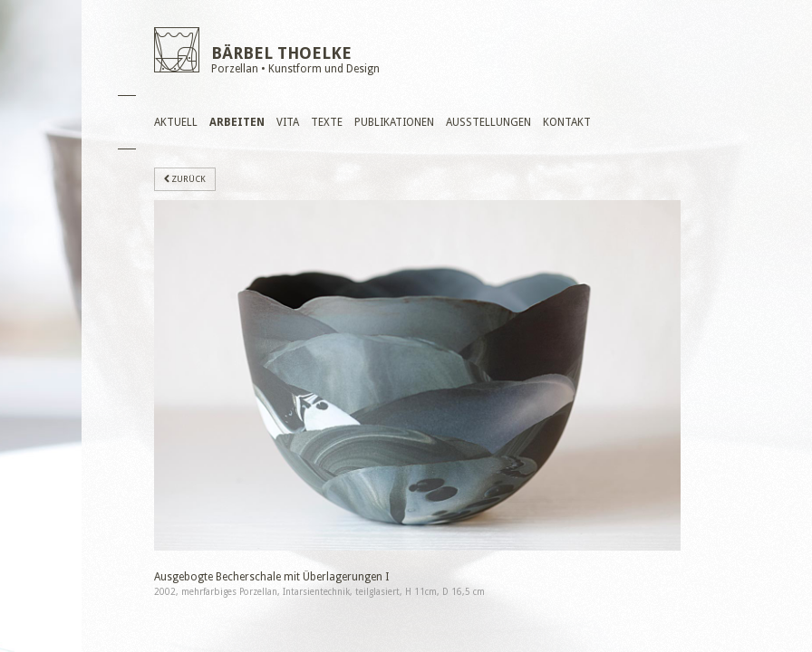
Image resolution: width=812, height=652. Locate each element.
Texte (327, 122)
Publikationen (394, 122)
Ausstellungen (488, 122)
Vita (288, 122)
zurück (185, 179)
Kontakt (567, 122)
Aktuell (176, 122)
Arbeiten (237, 122)
